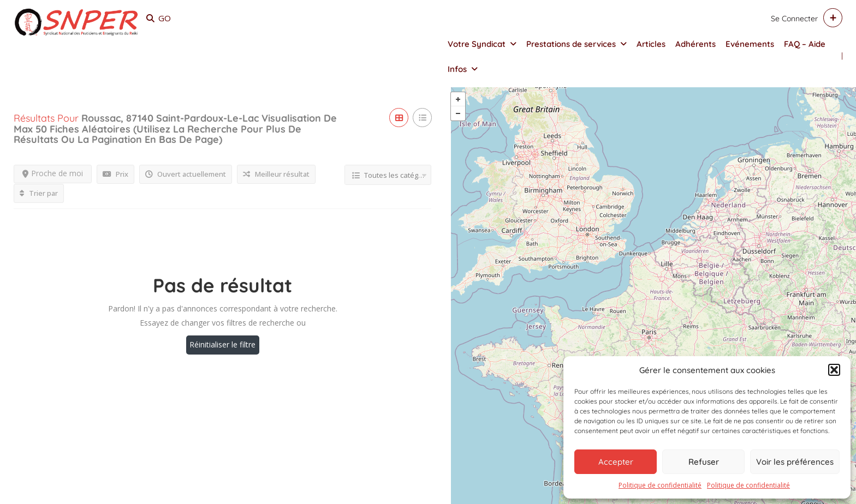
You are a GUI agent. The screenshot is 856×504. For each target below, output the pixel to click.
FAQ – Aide (805, 44)
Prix (115, 175)
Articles (651, 44)
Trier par (39, 194)
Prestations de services (571, 44)
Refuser (704, 462)
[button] (834, 370)
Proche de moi (53, 174)
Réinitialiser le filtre (222, 346)
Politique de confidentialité (660, 485)
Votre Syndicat (477, 44)
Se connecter (794, 19)
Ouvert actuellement (186, 175)
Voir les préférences (795, 462)
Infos (457, 69)
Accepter (616, 462)
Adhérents (695, 44)
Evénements (750, 44)
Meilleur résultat (276, 175)
